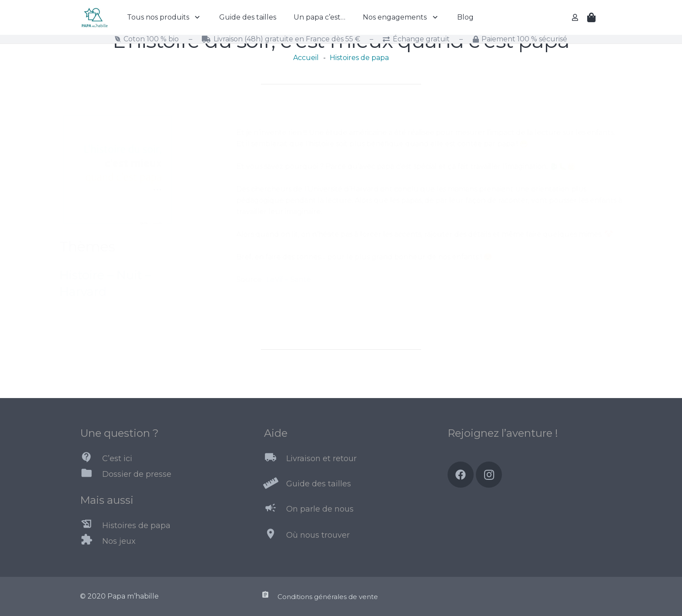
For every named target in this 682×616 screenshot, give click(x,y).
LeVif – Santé (268, 280)
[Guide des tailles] (275, 484)
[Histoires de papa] (91, 526)
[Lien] (94, 17)
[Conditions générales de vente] (269, 596)
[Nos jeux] (91, 541)
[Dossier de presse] (91, 475)
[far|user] (576, 17)
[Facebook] (461, 475)
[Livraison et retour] (275, 459)
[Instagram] (489, 475)
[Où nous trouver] (275, 536)
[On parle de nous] (275, 509)
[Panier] (592, 17)
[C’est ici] (91, 459)
